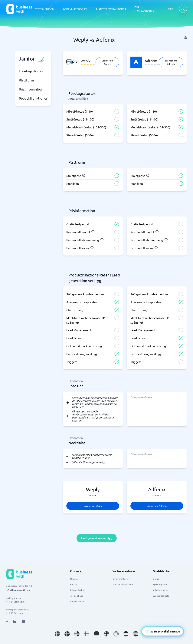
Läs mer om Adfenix (171, 62)
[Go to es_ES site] (136, 634)
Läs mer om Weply (107, 62)
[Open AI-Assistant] (163, 631)
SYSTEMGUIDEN (45, 9)
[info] (185, 38)
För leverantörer (120, 579)
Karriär (74, 584)
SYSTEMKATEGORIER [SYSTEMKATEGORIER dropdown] (75, 9)
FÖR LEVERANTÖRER (144, 9)
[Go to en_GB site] (106, 634)
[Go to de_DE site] (96, 634)
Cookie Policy (77, 601)
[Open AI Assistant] (24, 621)
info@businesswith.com (18, 590)
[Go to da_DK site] (67, 634)
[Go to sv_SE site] (57, 634)
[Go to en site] (116, 634)
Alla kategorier (161, 590)
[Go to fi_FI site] (87, 634)
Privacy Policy (77, 590)
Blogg (156, 579)
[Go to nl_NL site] (126, 634)
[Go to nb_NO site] (77, 634)
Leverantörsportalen (122, 584)
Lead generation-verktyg (97, 538)
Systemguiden (160, 584)
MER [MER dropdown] (171, 9)
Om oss (74, 579)
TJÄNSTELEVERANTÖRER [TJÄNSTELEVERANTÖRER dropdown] (111, 9)
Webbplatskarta (161, 596)
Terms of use (77, 596)
